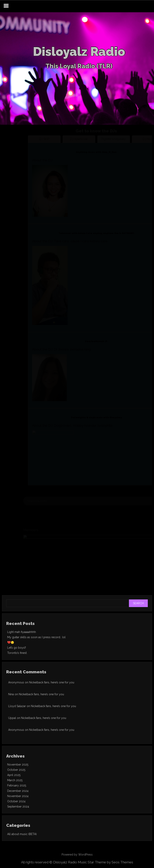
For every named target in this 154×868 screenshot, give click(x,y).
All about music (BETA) (22, 834)
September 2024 (18, 807)
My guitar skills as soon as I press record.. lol (36, 637)
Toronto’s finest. (17, 653)
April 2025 (14, 775)
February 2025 (17, 785)
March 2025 (15, 780)
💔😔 (11, 642)
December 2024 (18, 791)
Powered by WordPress (77, 855)
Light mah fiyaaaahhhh (22, 632)
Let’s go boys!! (17, 648)
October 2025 (16, 770)
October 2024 (16, 801)
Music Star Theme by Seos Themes (105, 862)
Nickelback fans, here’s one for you (52, 682)
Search (138, 603)
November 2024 (18, 796)
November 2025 (18, 765)
